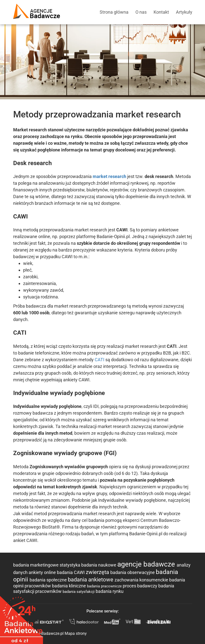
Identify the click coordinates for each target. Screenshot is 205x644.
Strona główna (114, 12)
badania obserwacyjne (133, 572)
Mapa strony (76, 633)
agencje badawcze (147, 564)
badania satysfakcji (79, 592)
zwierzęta (98, 572)
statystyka (70, 565)
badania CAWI (71, 572)
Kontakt (161, 12)
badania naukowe (99, 565)
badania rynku (110, 591)
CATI (100, 360)
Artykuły (184, 12)
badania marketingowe (36, 565)
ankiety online (43, 572)
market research (109, 176)
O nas (141, 12)
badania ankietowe (91, 580)
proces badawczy (141, 586)
